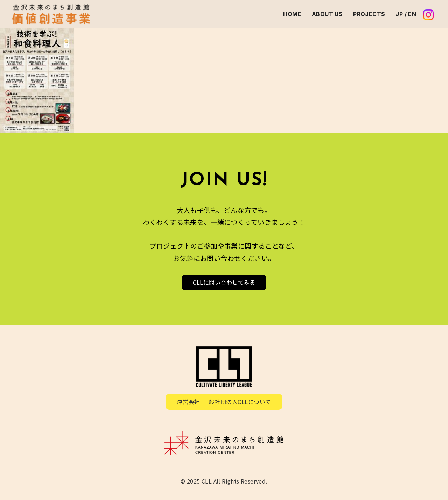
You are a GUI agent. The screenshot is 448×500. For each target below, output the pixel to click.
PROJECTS (369, 14)
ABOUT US (327, 14)
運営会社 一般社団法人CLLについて (224, 402)
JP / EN (406, 14)
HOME (292, 14)
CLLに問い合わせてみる (224, 282)
